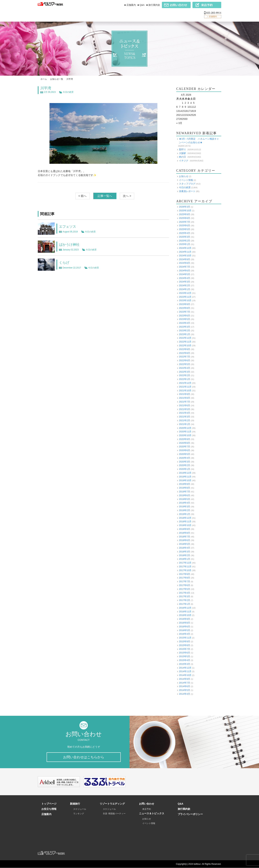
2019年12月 (185, 473)
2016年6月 (185, 626)
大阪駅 (182, 153)
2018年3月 (185, 551)
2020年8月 (185, 443)
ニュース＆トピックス (152, 814)
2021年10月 (185, 390)
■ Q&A (141, 5)
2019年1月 (185, 514)
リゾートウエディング (112, 804)
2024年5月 (185, 274)
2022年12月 (185, 338)
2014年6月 (185, 686)
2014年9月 (185, 679)
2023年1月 (185, 334)
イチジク (184, 160)
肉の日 (182, 157)
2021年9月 (185, 394)
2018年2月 (185, 555)
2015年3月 (185, 664)
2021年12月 (185, 383)
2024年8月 (185, 263)
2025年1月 (185, 244)
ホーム (44, 79)
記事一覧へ (105, 196)
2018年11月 (185, 521)
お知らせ (184, 176)
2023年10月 (185, 300)
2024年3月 (185, 282)
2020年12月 (185, 428)
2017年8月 (185, 578)
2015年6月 (185, 653)
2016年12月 (185, 608)
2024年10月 (185, 255)
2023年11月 (185, 297)
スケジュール (80, 809)
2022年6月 (185, 360)
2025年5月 (185, 229)
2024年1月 (185, 289)
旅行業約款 (184, 809)
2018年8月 (185, 533)
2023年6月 (185, 315)
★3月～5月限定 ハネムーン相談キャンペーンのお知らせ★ (199, 141)
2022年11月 (185, 342)
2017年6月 (185, 585)
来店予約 (147, 809)
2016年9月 (185, 619)
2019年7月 (185, 491)
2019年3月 (185, 507)
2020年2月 (185, 465)
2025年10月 (185, 211)
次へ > (127, 196)
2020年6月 (185, 450)
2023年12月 (185, 293)
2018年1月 (185, 559)
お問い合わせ (147, 804)
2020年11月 (185, 432)
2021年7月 (185, 401)
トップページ (49, 804)
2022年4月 (185, 368)
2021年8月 (185, 398)
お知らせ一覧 (57, 79)
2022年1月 (185, 379)
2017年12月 (185, 563)
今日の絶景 (68, 92)
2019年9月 (185, 484)
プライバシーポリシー (190, 814)
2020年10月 (185, 435)
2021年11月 (185, 387)
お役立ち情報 (49, 809)
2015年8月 (185, 645)
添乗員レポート (187, 191)
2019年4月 (185, 503)
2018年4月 (185, 548)
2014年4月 (185, 694)
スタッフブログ (187, 184)
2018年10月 (185, 525)
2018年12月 (185, 518)
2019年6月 (185, 495)
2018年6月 (185, 540)
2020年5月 (185, 454)
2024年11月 (185, 252)
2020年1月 (185, 469)
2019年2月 (185, 510)
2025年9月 (185, 214)
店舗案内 (46, 814)
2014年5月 (185, 690)
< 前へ (83, 196)
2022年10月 (185, 345)
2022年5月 (185, 364)
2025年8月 (185, 218)
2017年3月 (185, 596)
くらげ (64, 262)
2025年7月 (185, 222)
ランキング (79, 814)
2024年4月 (185, 278)
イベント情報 (186, 180)
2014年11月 (185, 671)
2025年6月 (185, 225)
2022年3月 (185, 372)
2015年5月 (185, 656)
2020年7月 (185, 447)
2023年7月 (185, 312)
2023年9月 (185, 304)
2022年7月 (185, 357)
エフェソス (68, 226)
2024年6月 (185, 270)
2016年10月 (185, 615)
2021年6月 (185, 405)
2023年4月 (185, 323)
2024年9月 (185, 259)
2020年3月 (185, 461)
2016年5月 (185, 630)
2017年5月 (185, 589)
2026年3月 (185, 207)
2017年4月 (185, 593)
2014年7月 (185, 683)
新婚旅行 (75, 804)
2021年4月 (185, 413)
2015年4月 (185, 660)
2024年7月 (185, 267)
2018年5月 (185, 544)
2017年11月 (185, 566)
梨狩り (182, 149)
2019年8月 (185, 488)
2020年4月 (185, 458)
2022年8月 (185, 353)
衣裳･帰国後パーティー (114, 814)
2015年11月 (185, 638)
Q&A (180, 804)
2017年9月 (185, 574)
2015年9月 (185, 641)
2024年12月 (185, 248)
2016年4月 (185, 634)
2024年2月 (185, 285)
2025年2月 (185, 240)
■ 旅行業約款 (153, 5)
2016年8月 (185, 623)
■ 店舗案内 (130, 5)
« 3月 (179, 123)
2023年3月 (185, 327)
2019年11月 (185, 476)
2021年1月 (185, 424)
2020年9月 (185, 439)
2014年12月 (185, 668)
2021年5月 (185, 409)
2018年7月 (185, 536)
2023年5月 (185, 319)
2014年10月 (185, 675)
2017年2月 (185, 600)
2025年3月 (185, 237)
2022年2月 (185, 375)
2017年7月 (185, 581)
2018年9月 (185, 529)
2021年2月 (185, 420)
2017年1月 (185, 604)
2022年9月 (185, 349)
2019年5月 (185, 499)
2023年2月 (185, 330)
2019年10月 (185, 480)
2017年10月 (185, 570)
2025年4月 (185, 233)
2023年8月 (185, 308)
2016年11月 (185, 611)
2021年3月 (185, 416)
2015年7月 (185, 649)
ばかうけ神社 (70, 244)
